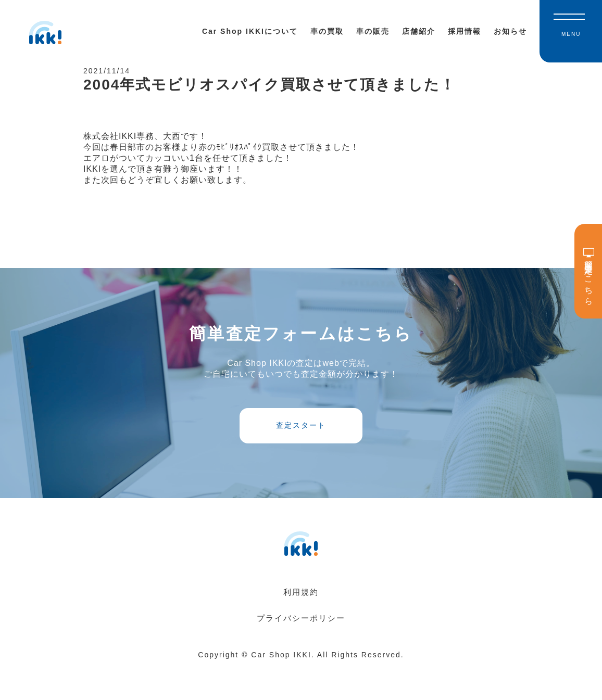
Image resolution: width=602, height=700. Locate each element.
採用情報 (465, 31)
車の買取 (327, 31)
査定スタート (301, 450)
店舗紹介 (419, 31)
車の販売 (373, 31)
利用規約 (301, 625)
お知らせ (510, 31)
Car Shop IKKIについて (250, 31)
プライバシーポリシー (301, 651)
